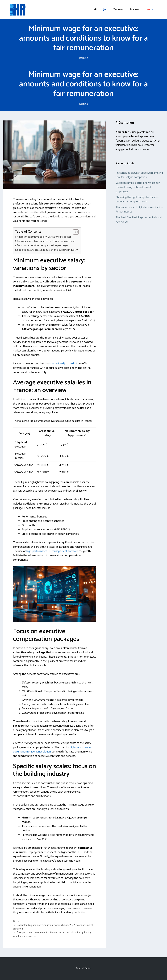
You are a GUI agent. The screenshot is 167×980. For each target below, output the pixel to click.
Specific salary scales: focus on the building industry (47, 250)
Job (105, 10)
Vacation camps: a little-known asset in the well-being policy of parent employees (138, 187)
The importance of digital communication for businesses (139, 210)
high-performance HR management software (52, 551)
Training (119, 10)
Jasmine (83, 58)
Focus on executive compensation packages (43, 246)
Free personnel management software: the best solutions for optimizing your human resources (52, 934)
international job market (63, 364)
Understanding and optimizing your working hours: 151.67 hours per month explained (53, 927)
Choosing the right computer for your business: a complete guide (137, 199)
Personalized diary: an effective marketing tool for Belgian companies (139, 175)
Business (135, 10)
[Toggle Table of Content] (74, 232)
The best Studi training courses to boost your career (139, 220)
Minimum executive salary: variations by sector (44, 237)
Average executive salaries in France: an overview (46, 241)
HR (95, 10)
